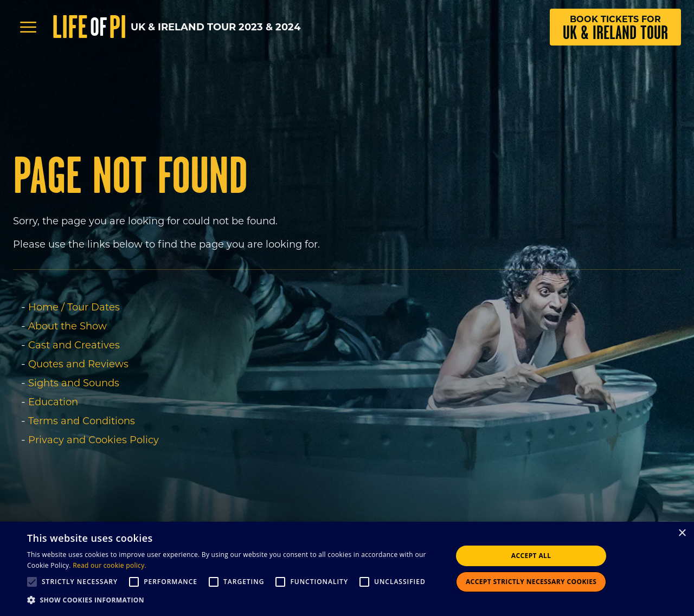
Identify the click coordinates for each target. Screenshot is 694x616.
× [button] (682, 533)
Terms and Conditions (82, 421)
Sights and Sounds (74, 383)
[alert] (347, 569)
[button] (233, 600)
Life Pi (89, 27)
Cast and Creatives (74, 345)
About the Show (68, 326)
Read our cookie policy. (110, 565)
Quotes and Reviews (78, 364)
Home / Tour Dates (74, 307)
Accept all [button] (531, 556)
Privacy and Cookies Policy (94, 440)
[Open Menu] (28, 27)
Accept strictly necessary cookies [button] (531, 582)
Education (53, 402)
